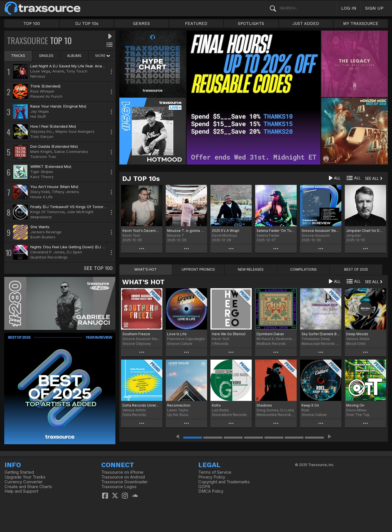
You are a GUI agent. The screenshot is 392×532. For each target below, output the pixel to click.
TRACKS (18, 56)
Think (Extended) (45, 86)
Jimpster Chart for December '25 (365, 231)
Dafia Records (134, 415)
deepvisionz (41, 217)
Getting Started (19, 472)
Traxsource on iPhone (122, 472)
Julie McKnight (80, 212)
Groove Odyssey (137, 344)
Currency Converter (24, 482)
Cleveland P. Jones (47, 252)
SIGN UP (374, 8)
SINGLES (46, 56)
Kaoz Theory (42, 177)
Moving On (355, 405)
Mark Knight (41, 151)
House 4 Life (41, 197)
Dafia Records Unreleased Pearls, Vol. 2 (142, 405)
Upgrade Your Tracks (25, 477)
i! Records (220, 344)
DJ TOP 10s (87, 23)
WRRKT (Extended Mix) (51, 166)
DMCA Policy (211, 491)
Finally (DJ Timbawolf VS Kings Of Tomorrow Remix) (77, 207)
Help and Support (21, 491)
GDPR (204, 487)
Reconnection (179, 405)
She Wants (40, 227)
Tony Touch (77, 71)
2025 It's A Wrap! (226, 231)
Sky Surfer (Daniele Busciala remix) (321, 334)
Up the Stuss (178, 415)
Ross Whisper (42, 91)
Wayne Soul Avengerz (75, 131)
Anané (58, 71)
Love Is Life (177, 334)
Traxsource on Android (123, 477)
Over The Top (358, 415)
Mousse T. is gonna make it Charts (186, 231)
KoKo (216, 405)
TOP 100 (32, 23)
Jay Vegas (40, 111)
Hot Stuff (38, 116)
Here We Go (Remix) (229, 334)
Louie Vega (40, 71)
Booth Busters (43, 237)
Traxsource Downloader (124, 482)
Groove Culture (180, 344)
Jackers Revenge (46, 232)
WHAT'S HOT (143, 282)
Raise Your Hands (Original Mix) (58, 106)
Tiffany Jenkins (65, 192)
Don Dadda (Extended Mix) (54, 146)
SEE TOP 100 (98, 268)
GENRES (141, 23)
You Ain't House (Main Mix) (54, 187)
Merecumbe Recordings (276, 415)
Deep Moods (357, 334)
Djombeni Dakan (270, 334)
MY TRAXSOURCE (361, 23)
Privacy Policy (212, 477)
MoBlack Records (271, 344)
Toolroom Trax (43, 157)
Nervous (38, 76)
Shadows (264, 405)
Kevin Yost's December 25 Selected (142, 231)
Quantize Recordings (49, 257)
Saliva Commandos (71, 151)
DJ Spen (74, 252)
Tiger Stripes (42, 172)
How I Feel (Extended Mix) (53, 126)
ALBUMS (74, 56)
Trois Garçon (42, 136)
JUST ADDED (306, 23)
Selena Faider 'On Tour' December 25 (276, 231)
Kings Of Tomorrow (47, 212)
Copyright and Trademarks (224, 482)
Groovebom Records (229, 415)
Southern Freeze (136, 334)
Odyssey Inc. (42, 131)
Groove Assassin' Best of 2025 (321, 231)
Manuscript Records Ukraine (321, 344)
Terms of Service (215, 472)
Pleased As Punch (46, 96)
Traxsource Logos (119, 487)
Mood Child (356, 344)
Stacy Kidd (40, 192)
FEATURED (196, 23)
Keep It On (310, 405)
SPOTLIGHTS (251, 23)
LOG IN (349, 8)
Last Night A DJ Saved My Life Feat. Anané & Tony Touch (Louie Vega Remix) (99, 66)
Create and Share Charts (28, 487)
